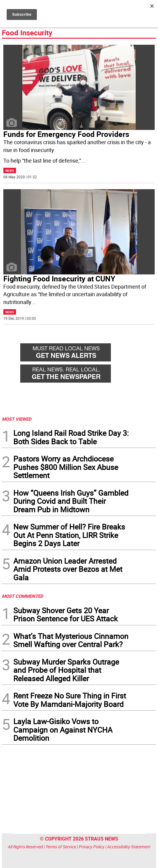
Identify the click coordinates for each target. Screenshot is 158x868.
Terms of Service (61, 847)
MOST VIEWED (17, 419)
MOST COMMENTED (23, 596)
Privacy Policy (92, 847)
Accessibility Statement (129, 847)
